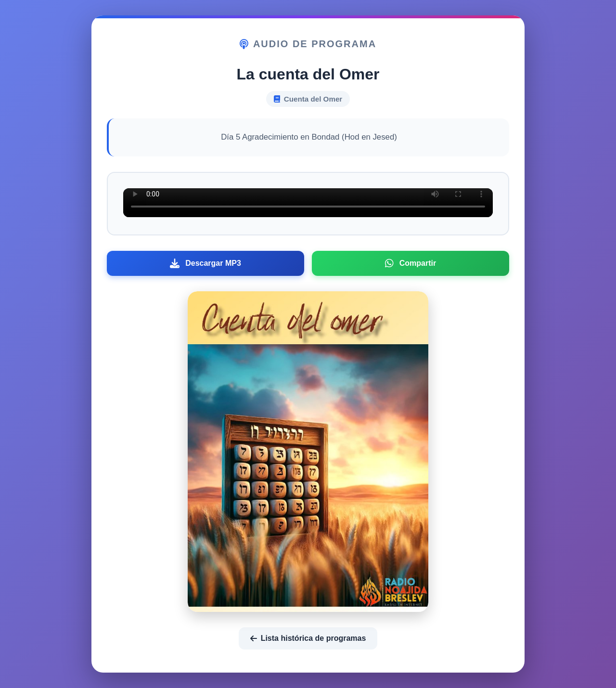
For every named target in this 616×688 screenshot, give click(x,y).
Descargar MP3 (205, 263)
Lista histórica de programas (308, 638)
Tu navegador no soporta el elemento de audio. (308, 203)
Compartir (411, 263)
